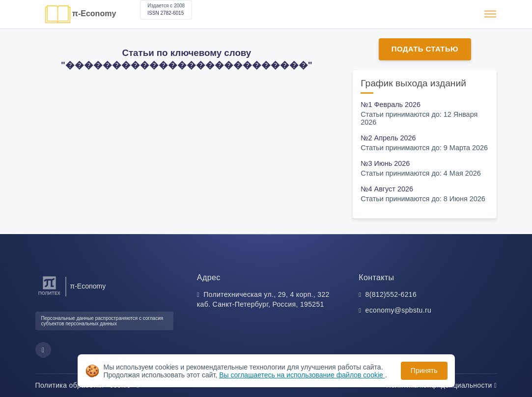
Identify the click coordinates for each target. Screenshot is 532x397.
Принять (424, 371)
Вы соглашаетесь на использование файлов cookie (302, 375)
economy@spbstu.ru (399, 310)
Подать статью (425, 49)
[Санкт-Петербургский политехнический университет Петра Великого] (49, 295)
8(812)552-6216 (391, 294)
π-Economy (94, 13)
